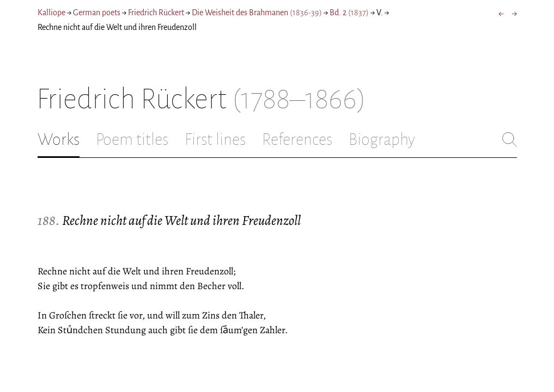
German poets (97, 13)
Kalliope (51, 13)
